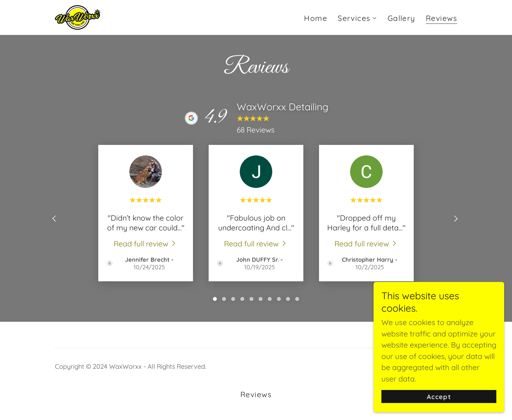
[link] (78, 16)
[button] (357, 18)
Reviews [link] (441, 19)
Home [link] (316, 18)
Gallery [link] (401, 18)
